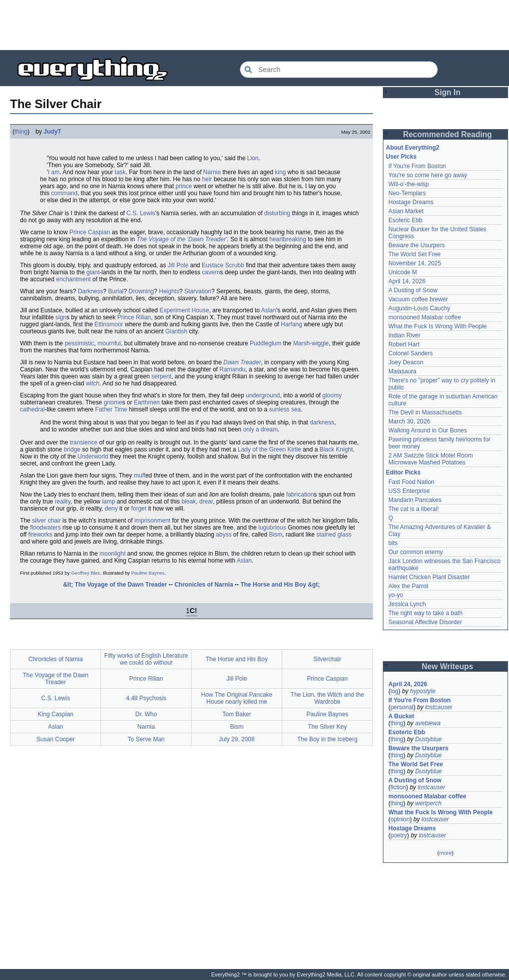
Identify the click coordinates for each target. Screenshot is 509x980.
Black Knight (336, 449)
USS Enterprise (409, 491)
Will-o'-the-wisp (409, 184)
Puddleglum (266, 343)
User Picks (401, 157)
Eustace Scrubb (223, 265)
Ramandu (233, 369)
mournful (109, 343)
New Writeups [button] (448, 666)
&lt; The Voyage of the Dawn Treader (115, 585)
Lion (253, 158)
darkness (322, 422)
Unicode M (403, 272)
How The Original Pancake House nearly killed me (237, 698)
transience (83, 442)
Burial (116, 291)
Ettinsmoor (109, 324)
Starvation (198, 291)
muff (139, 475)
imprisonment (152, 521)
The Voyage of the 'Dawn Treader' (182, 239)
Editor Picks (403, 472)
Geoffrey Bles (86, 573)
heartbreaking (288, 239)
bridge (72, 449)
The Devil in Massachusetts (425, 412)
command (64, 193)
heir (207, 179)
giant (93, 272)
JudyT (52, 132)
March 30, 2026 (409, 421)
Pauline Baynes (148, 573)
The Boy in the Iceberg (328, 739)
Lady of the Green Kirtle (270, 449)
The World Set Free (414, 254)
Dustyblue (428, 739)
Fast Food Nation (411, 482)
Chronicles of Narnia (203, 585)
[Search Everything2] (339, 70)
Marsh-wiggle (311, 343)
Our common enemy (416, 552)
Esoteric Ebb (405, 220)
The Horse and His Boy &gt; (280, 585)
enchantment (73, 279)
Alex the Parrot (408, 586)
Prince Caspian (89, 232)
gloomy (332, 395)
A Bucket (401, 716)
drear (206, 502)
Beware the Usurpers (417, 245)
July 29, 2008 (236, 739)
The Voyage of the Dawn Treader (55, 679)
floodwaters (45, 528)
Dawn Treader (242, 362)
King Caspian (55, 714)
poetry (399, 835)
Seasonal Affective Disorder (425, 622)
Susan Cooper (56, 739)
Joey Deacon (406, 362)
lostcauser (439, 707)
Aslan (269, 310)
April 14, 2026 (407, 281)
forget (139, 509)
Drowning (141, 291)
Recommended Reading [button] (447, 134)
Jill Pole (178, 265)
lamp (109, 502)
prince (184, 186)
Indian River (404, 335)
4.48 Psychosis (146, 698)
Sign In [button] (447, 92)
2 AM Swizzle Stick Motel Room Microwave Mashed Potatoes (431, 459)
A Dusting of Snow (413, 290)
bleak (189, 502)
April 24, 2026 (408, 684)
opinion (400, 819)
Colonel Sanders (411, 353)
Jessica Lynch (407, 604)
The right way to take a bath (425, 613)
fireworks (40, 535)
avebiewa (428, 723)
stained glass (334, 535)
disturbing (277, 213)
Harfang (292, 324)
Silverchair (327, 659)
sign (61, 317)
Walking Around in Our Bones (428, 430)
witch (92, 383)
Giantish (176, 331)
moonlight (113, 554)
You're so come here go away (428, 175)
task (120, 172)
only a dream (261, 429)
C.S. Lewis (141, 213)
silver (39, 521)
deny (111, 509)
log (394, 691)
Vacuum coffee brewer (418, 299)
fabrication (300, 495)
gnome (113, 402)
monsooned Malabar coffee (425, 317)
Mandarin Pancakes (415, 500)
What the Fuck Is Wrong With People (438, 326)
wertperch (428, 803)
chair (54, 521)
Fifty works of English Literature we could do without (146, 659)
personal (402, 707)
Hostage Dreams (411, 202)
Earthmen (147, 402)
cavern (211, 272)
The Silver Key (327, 727)
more (445, 853)
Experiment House (184, 310)
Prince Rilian (134, 317)
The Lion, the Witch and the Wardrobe (328, 698)
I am (54, 172)
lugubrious (272, 528)
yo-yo (396, 595)
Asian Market (406, 211)
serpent (161, 376)
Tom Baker (236, 714)
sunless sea (285, 409)
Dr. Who (146, 714)
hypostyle (423, 691)
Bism (276, 535)
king (280, 172)
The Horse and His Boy (237, 659)
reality (62, 502)
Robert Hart (404, 344)
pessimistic (79, 343)
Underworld (93, 456)
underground (263, 395)
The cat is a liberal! (414, 509)
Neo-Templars (407, 193)
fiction (398, 787)
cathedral (32, 409)
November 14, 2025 (415, 263)
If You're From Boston (417, 166)
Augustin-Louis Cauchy (419, 308)
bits (393, 543)
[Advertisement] (255, 25)
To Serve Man (146, 739)
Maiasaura (402, 371)
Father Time (111, 409)
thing (21, 132)
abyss (223, 535)
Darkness (90, 291)
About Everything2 (413, 148)
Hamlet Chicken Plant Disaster (429, 577)
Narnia (212, 172)
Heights (169, 291)
